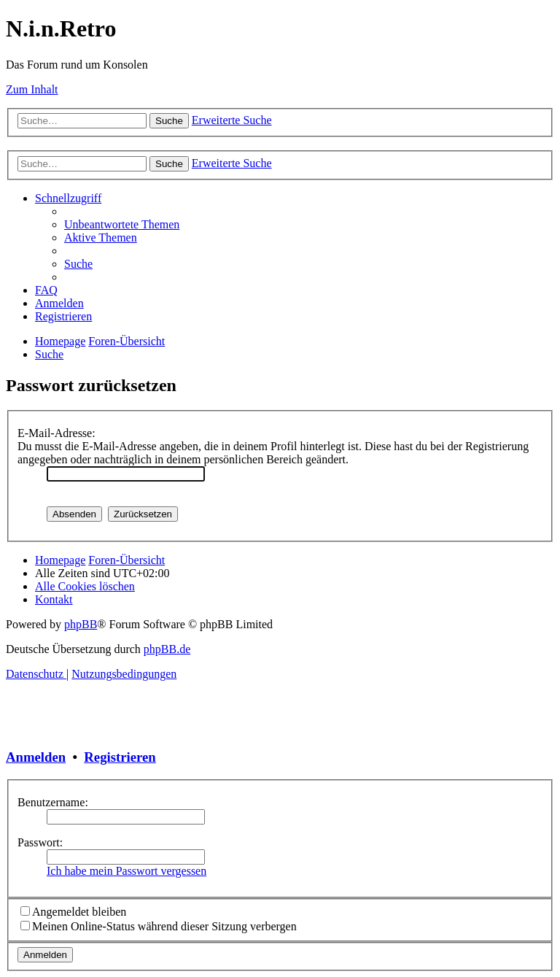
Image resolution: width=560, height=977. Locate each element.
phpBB (81, 624)
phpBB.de (167, 649)
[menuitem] (122, 224)
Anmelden (36, 757)
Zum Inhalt (32, 89)
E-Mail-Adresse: (57, 433)
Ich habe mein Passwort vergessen (127, 871)
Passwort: (40, 842)
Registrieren (120, 757)
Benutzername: (53, 802)
